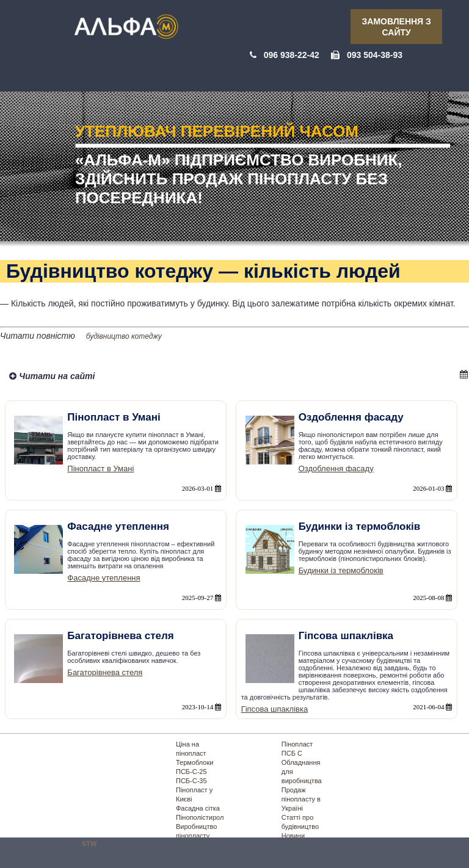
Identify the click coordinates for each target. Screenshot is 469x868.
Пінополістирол (200, 817)
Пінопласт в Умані (100, 468)
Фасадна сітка (198, 808)
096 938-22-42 (292, 55)
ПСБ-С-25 (191, 772)
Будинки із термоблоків (341, 570)
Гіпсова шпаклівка (275, 709)
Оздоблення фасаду (336, 468)
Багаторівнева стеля (105, 672)
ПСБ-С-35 (191, 781)
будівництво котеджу (124, 336)
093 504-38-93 (375, 55)
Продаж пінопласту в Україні (301, 799)
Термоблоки (195, 762)
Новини (293, 836)
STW (89, 844)
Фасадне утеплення (104, 578)
